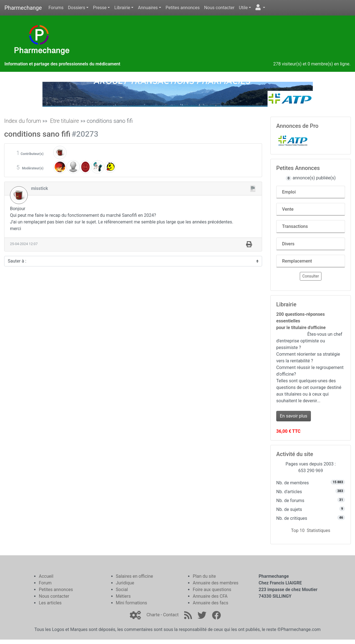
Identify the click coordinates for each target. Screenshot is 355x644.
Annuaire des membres (216, 583)
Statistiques (319, 530)
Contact (171, 615)
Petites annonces (183, 8)
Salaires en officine (135, 576)
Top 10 (298, 530)
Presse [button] (100, 8)
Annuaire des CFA (210, 596)
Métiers (123, 596)
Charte (153, 615)
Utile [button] (243, 8)
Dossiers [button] (77, 8)
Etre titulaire (64, 121)
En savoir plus (294, 416)
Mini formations (132, 603)
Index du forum (23, 121)
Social (122, 590)
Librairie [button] (122, 8)
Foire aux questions (212, 590)
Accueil (46, 576)
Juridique (125, 583)
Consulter (311, 276)
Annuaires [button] (148, 8)
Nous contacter (219, 8)
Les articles (50, 603)
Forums (56, 8)
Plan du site (204, 576)
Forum (45, 583)
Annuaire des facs (211, 603)
